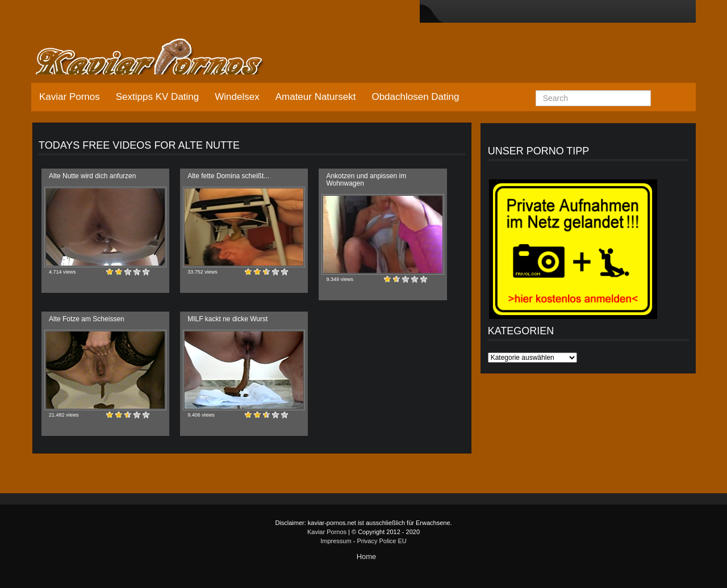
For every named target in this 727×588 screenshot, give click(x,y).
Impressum (336, 541)
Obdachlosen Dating (415, 97)
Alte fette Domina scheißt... (228, 176)
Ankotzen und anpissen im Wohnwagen (366, 180)
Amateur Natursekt (316, 97)
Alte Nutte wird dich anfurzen (92, 176)
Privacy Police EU (381, 541)
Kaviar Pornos (70, 97)
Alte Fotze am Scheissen (87, 319)
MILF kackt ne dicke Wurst (227, 319)
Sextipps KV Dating (157, 97)
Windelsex (237, 97)
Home (367, 556)
